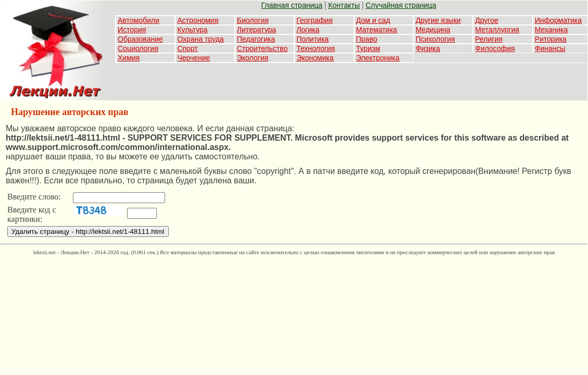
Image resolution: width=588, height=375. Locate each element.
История (132, 30)
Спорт (187, 48)
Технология (316, 48)
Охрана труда (200, 39)
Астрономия (198, 20)
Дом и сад (373, 20)
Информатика (558, 20)
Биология (253, 20)
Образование (140, 39)
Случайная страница (401, 5)
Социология (138, 48)
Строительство (262, 48)
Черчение (193, 58)
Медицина (433, 30)
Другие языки (438, 20)
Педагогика (256, 39)
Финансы (550, 48)
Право (367, 39)
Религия (489, 39)
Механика (552, 30)
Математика (377, 30)
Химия (129, 58)
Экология (253, 58)
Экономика (315, 58)
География (315, 20)
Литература (257, 30)
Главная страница (292, 5)
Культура (192, 30)
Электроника (378, 58)
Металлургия (497, 30)
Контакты (344, 5)
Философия (495, 48)
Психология (435, 39)
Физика (428, 48)
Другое (486, 20)
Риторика (551, 39)
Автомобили (139, 20)
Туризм (368, 48)
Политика (312, 39)
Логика (308, 30)
